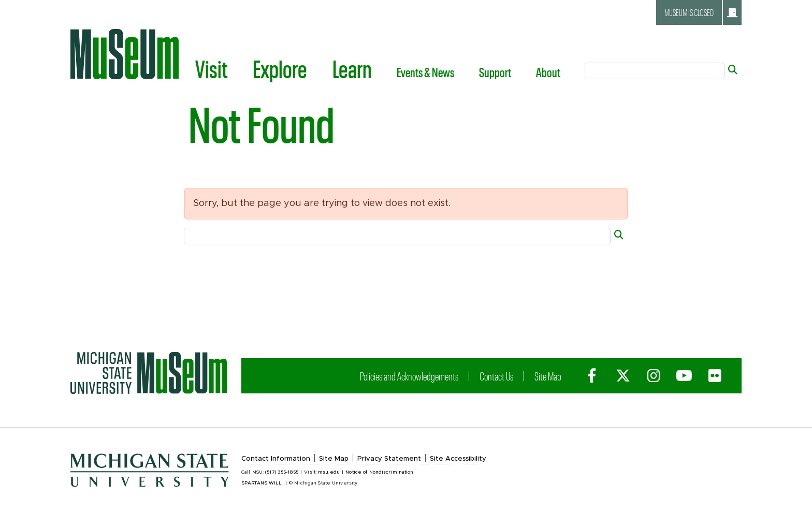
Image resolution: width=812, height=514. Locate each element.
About (548, 72)
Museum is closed (701, 12)
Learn (352, 68)
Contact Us (497, 376)
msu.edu (329, 472)
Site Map (549, 376)
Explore (280, 68)
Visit (212, 68)
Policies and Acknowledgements (410, 376)
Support (495, 72)
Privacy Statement (389, 459)
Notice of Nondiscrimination (379, 472)
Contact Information (276, 459)
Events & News (425, 72)
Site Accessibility (458, 459)
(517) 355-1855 (282, 472)
